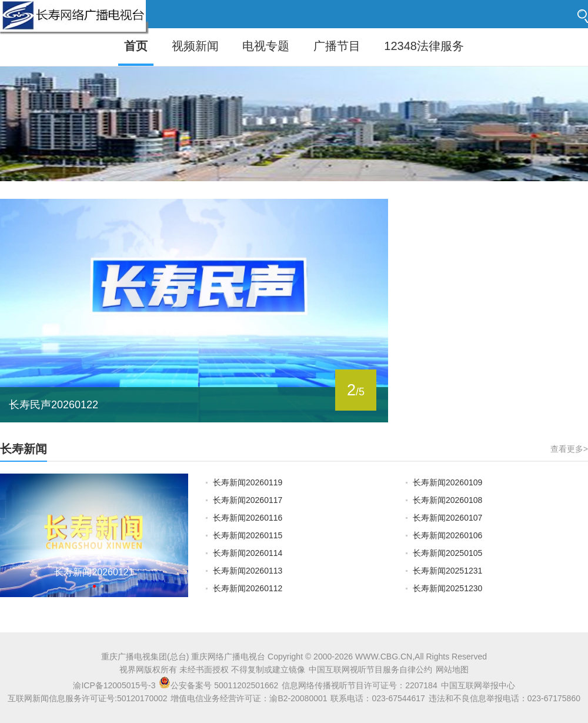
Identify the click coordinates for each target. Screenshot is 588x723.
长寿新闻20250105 (447, 553)
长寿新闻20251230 (447, 588)
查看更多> (569, 449)
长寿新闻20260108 (447, 500)
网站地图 (452, 669)
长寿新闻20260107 (447, 518)
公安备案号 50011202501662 (220, 685)
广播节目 (337, 46)
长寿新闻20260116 (248, 518)
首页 (136, 46)
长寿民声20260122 (54, 405)
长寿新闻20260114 (248, 553)
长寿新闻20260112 (248, 588)
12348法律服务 (424, 46)
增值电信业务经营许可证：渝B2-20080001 (249, 698)
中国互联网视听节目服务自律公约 (370, 669)
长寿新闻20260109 (447, 482)
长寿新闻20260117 (248, 500)
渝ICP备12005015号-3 (114, 685)
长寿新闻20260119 (248, 482)
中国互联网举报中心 (478, 685)
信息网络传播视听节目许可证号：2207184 (360, 685)
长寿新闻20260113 (248, 571)
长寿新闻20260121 (94, 572)
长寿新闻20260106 (447, 535)
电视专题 (266, 46)
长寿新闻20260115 (248, 535)
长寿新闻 (24, 449)
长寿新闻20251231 (447, 571)
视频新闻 (195, 46)
